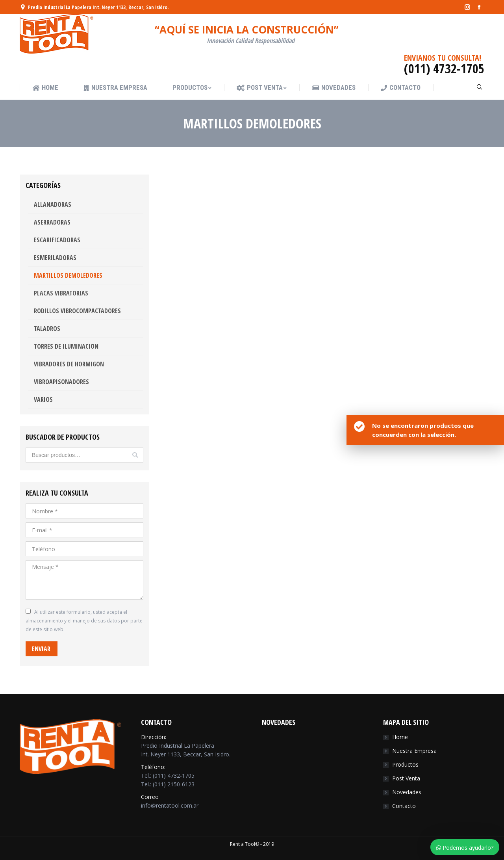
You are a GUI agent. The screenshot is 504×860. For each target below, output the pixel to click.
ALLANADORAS (53, 204)
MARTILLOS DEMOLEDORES (68, 275)
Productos (405, 764)
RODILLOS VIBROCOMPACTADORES (77, 311)
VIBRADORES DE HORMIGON (69, 364)
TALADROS (47, 329)
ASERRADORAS (52, 222)
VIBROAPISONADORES (61, 382)
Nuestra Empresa (414, 751)
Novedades (407, 792)
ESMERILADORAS (55, 258)
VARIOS (43, 399)
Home (400, 737)
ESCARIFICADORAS (57, 240)
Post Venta (406, 778)
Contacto (404, 806)
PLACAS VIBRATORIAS (61, 293)
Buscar (135, 455)
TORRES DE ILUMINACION (66, 346)
